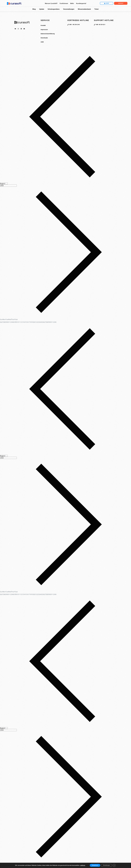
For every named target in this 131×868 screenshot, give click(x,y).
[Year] (8, 186)
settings (81, 865)
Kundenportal (81, 3)
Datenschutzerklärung (48, 34)
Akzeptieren (94, 865)
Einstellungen (107, 865)
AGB (42, 42)
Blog (34, 9)
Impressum (44, 30)
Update (42, 9)
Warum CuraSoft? (51, 3)
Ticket (96, 9)
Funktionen (64, 3)
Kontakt (43, 25)
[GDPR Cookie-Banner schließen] (116, 865)
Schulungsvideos (54, 9)
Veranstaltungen (69, 9)
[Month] (4, 184)
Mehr (72, 3)
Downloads (44, 38)
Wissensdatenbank (84, 9)
